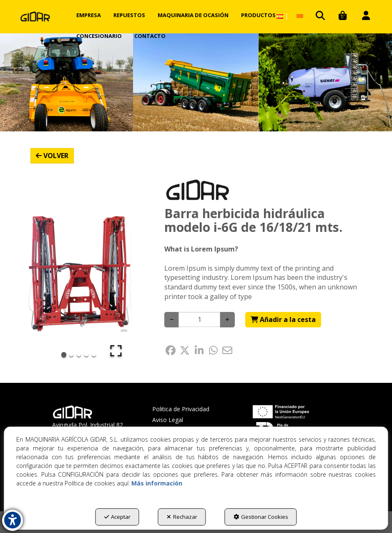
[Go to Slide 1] (64, 354)
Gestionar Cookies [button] (261, 517)
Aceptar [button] (117, 517)
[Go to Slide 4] (86, 354)
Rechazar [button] (182, 517)
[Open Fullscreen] (116, 351)
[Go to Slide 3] (79, 354)
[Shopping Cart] (283, 320)
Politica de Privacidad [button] (181, 409)
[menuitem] (89, 15)
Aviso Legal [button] (168, 420)
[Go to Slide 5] (94, 354)
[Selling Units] (199, 319)
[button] (35, 17)
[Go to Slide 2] (71, 354)
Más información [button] (157, 483)
